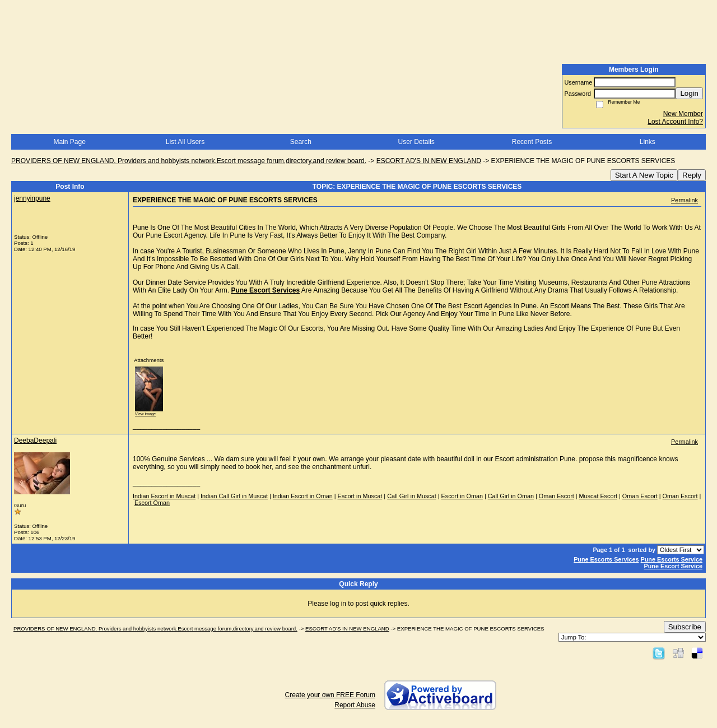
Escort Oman (152, 503)
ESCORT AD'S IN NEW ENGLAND (429, 161)
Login (689, 93)
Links (648, 142)
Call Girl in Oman (511, 496)
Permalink (685, 200)
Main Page (69, 142)
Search (301, 142)
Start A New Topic (644, 175)
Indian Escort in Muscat (164, 496)
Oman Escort (557, 496)
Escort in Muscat (360, 496)
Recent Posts (532, 142)
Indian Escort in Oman (303, 496)
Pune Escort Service (673, 566)
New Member (683, 114)
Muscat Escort (598, 496)
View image (145, 414)
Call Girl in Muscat (412, 496)
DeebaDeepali (35, 440)
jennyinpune (32, 198)
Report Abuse (355, 705)
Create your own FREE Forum (330, 695)
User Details (416, 142)
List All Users (185, 142)
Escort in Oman (462, 496)
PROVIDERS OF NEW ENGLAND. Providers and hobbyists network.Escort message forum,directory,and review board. (189, 161)
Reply (692, 175)
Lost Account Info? (675, 122)
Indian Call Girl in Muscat (234, 496)
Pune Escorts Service (672, 559)
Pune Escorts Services (606, 559)
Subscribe (685, 627)
